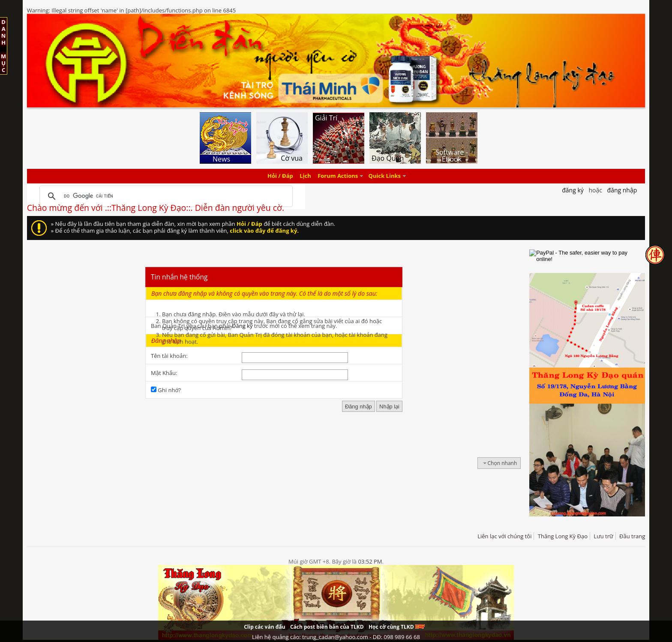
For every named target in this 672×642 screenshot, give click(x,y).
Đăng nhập (622, 190)
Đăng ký (242, 326)
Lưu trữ (603, 536)
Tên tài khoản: (169, 356)
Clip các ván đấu (264, 627)
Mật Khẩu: (164, 373)
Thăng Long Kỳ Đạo (563, 536)
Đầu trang (632, 536)
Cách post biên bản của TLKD (327, 627)
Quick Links (385, 176)
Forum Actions (338, 176)
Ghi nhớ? (166, 390)
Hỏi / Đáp (280, 176)
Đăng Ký (573, 190)
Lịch (305, 176)
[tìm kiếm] (165, 196)
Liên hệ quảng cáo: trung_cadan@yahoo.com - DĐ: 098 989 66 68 (336, 637)
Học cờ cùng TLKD (397, 627)
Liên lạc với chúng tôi (504, 536)
